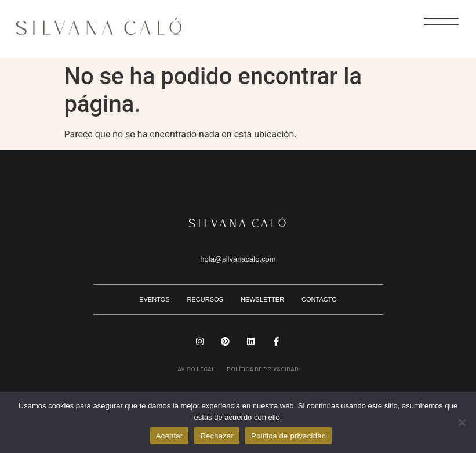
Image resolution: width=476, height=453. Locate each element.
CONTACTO (319, 299)
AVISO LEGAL (196, 370)
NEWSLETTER (262, 299)
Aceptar (170, 436)
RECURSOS (205, 299)
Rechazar (217, 436)
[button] (435, 28)
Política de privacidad (288, 436)
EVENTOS (154, 299)
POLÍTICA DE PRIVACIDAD (263, 370)
